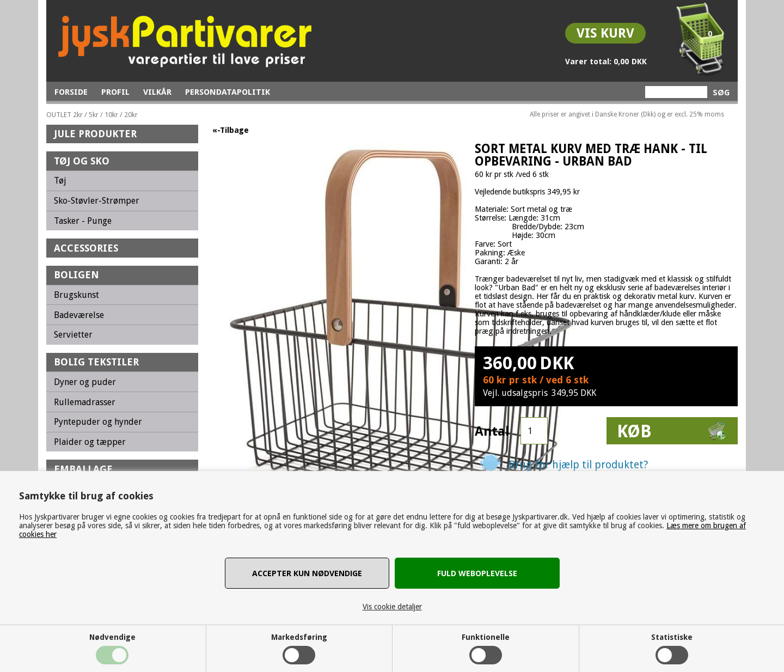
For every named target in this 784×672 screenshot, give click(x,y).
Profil (115, 92)
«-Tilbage (231, 130)
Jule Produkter (95, 134)
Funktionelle (486, 637)
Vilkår (157, 92)
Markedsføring (299, 637)
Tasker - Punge (83, 221)
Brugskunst (76, 295)
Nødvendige (112, 637)
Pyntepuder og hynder (98, 422)
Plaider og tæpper (90, 442)
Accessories (86, 248)
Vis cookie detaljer (392, 607)
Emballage (83, 469)
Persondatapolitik (228, 92)
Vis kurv (605, 33)
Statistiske (672, 637)
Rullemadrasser (85, 402)
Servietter (73, 335)
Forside (71, 92)
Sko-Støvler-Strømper (97, 201)
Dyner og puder (85, 382)
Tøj (60, 181)
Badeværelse (79, 315)
